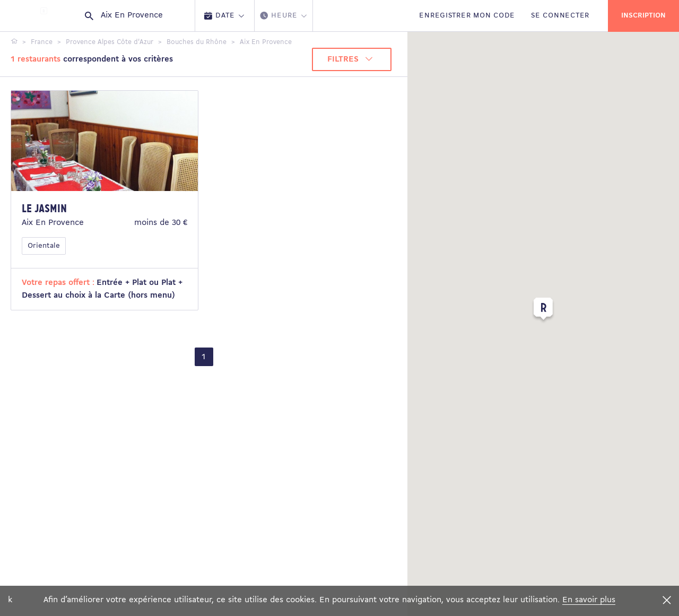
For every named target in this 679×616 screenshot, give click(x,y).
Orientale (44, 246)
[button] (543, 311)
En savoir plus (589, 600)
